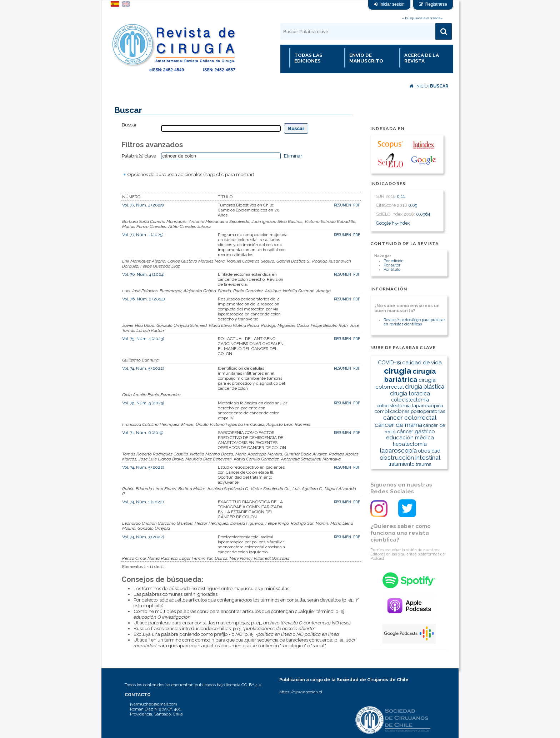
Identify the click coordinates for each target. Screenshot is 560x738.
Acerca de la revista (422, 58)
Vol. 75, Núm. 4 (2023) (143, 339)
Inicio (418, 86)
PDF (357, 205)
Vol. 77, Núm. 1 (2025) (143, 235)
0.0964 (423, 214)
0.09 (413, 205)
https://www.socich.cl (301, 692)
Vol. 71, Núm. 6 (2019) (143, 433)
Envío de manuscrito (366, 58)
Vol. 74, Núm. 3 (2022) (143, 537)
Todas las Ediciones (308, 58)
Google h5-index (393, 223)
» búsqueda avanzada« (422, 18)
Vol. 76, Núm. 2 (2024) (143, 299)
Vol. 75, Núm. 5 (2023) (143, 403)
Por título (392, 269)
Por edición (394, 261)
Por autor (392, 265)
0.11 (401, 196)
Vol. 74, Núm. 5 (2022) (143, 368)
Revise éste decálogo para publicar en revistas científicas (414, 322)
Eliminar (293, 156)
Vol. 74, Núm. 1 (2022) (143, 502)
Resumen (343, 205)
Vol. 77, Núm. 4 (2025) (143, 205)
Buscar (439, 86)
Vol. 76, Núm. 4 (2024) (143, 274)
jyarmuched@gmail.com (154, 704)
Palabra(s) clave (139, 156)
